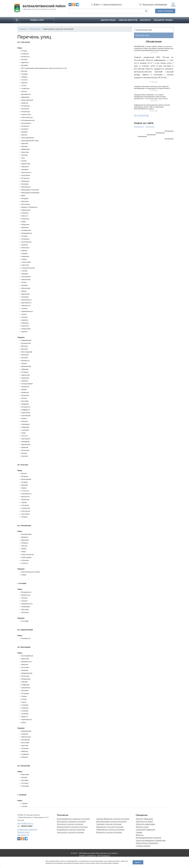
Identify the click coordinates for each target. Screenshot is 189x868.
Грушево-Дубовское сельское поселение (113, 819)
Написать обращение (144, 819)
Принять (138, 862)
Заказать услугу (142, 827)
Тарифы (139, 832)
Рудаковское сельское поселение (110, 827)
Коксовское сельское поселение (70, 824)
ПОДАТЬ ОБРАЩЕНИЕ (165, 11)
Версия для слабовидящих (155, 4)
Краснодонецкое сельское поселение (111, 822)
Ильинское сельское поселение (109, 832)
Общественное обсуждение (147, 843)
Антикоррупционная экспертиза (149, 838)
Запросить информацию (145, 824)
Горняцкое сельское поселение (109, 824)
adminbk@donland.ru (25, 823)
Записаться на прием (144, 822)
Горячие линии (23, 832)
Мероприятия (139, 127)
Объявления (150, 127)
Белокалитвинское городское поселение (73, 819)
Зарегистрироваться (113, 4)
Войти (96, 4)
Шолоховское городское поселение (71, 822)
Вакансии (140, 835)
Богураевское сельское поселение (71, 830)
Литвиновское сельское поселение (110, 830)
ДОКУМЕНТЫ (145, 20)
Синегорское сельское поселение (70, 832)
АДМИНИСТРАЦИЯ (108, 20)
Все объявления (141, 115)
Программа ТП (23, 835)
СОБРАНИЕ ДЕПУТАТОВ (128, 20)
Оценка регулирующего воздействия (151, 840)
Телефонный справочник (27, 829)
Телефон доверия (143, 846)
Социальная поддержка (145, 830)
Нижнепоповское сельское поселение (72, 827)
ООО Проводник (104, 856)
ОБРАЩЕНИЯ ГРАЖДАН (163, 20)
